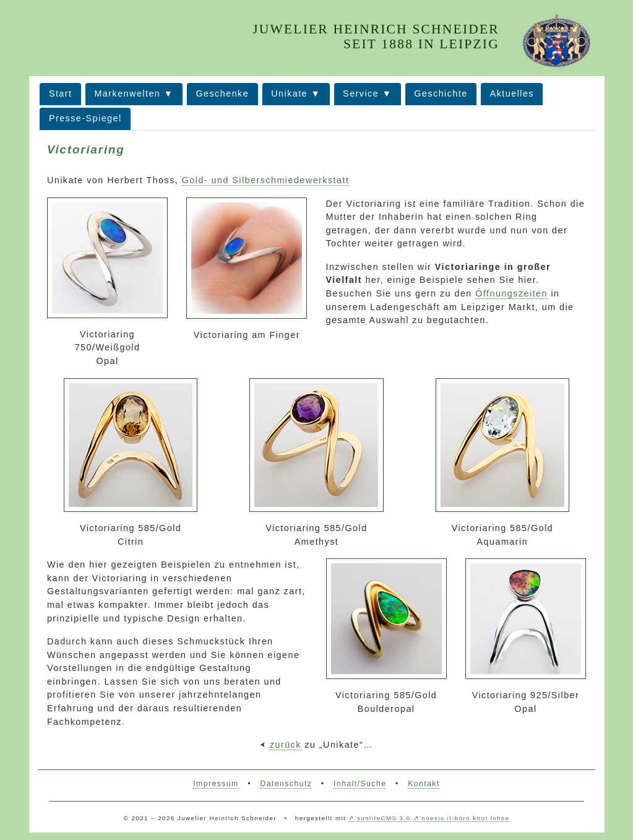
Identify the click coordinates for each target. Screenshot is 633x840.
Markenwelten (127, 93)
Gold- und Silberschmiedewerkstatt (266, 180)
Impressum (216, 784)
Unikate (289, 93)
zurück (286, 745)
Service (361, 93)
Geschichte (441, 93)
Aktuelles (512, 93)
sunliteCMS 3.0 (384, 818)
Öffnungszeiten (511, 293)
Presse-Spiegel (85, 118)
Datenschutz (286, 784)
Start (61, 93)
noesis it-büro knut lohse (465, 818)
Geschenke (222, 93)
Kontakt (424, 784)
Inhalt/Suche (360, 784)
